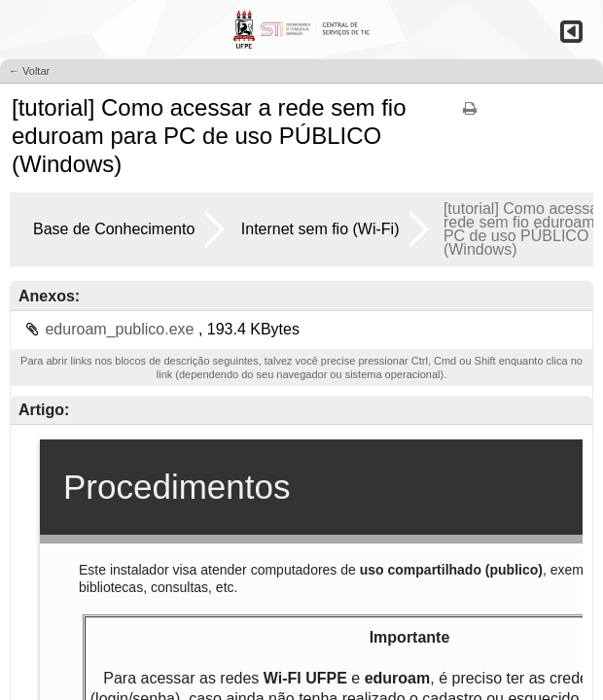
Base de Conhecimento (114, 229)
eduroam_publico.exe (121, 329)
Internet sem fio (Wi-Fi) (320, 229)
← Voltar (29, 71)
